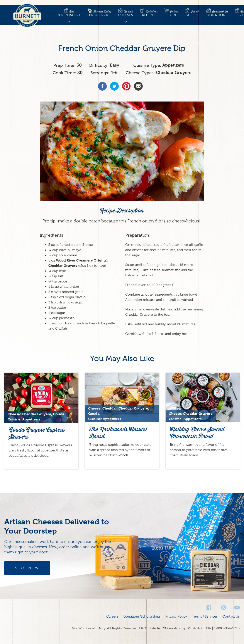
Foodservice (99, 13)
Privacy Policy (176, 616)
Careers (192, 13)
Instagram (223, 608)
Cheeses (126, 13)
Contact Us (231, 616)
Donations (217, 13)
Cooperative (69, 13)
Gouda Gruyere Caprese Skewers (37, 433)
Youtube (237, 608)
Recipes (149, 13)
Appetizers (173, 65)
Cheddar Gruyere (174, 73)
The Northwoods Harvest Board (118, 433)
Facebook (209, 608)
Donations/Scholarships (142, 616)
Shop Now (27, 568)
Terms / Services (205, 616)
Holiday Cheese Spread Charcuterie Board (197, 433)
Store (171, 13)
